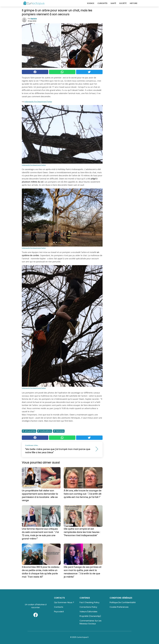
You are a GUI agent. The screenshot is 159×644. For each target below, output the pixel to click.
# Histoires (59, 431)
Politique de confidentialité (123, 602)
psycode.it (59, 612)
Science (91, 3)
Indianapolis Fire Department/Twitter (38, 102)
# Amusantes (29, 431)
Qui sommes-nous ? (64, 602)
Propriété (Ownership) (90, 616)
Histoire (133, 3)
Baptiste (34, 19)
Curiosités (102, 3)
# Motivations (45, 431)
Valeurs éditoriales (88, 612)
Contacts (59, 607)
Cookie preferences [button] (119, 607)
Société (123, 3)
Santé (113, 3)
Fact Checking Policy (89, 602)
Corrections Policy (88, 607)
